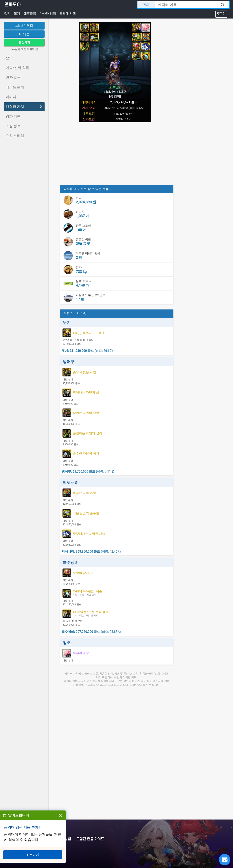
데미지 (11, 97)
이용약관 (33, 839)
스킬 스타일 (15, 136)
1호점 (24, 26)
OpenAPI (35, 850)
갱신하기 (24, 42)
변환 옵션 (13, 77)
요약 (9, 58)
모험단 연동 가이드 (90, 839)
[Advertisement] (115, 154)
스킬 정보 (13, 126)
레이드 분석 (15, 87)
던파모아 (13, 5)
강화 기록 (13, 116)
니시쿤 (24, 34)
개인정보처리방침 (58, 839)
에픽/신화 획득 (18, 68)
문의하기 (15, 839)
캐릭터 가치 (24, 107)
